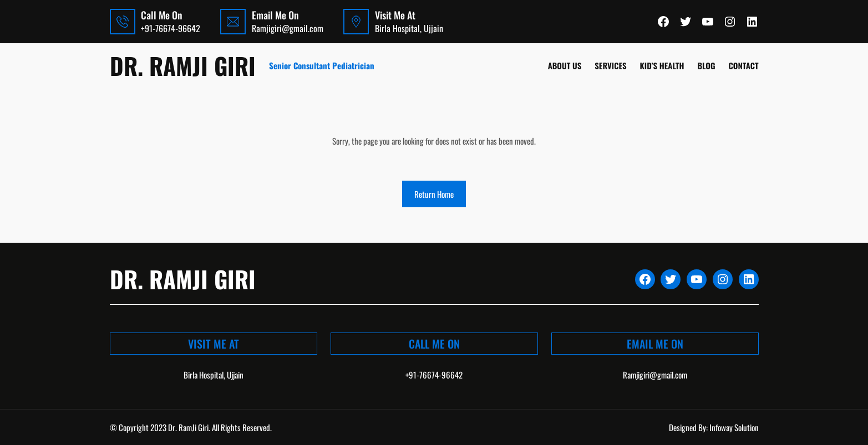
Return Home (434, 194)
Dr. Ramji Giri (183, 65)
